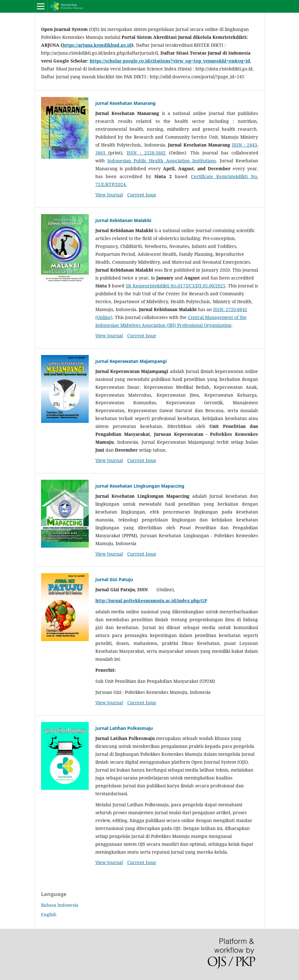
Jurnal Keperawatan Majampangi (131, 361)
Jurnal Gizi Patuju (114, 579)
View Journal (109, 195)
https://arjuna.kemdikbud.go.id (97, 45)
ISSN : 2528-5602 (146, 153)
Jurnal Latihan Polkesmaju (124, 728)
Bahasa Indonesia (60, 905)
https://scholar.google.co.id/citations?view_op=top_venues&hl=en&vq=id (170, 61)
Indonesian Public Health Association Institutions (162, 161)
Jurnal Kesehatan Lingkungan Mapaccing (140, 486)
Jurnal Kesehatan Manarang (126, 103)
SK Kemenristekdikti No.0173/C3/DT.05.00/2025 (176, 286)
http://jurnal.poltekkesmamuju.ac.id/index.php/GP (151, 601)
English (49, 914)
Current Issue (142, 195)
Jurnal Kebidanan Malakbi (123, 220)
